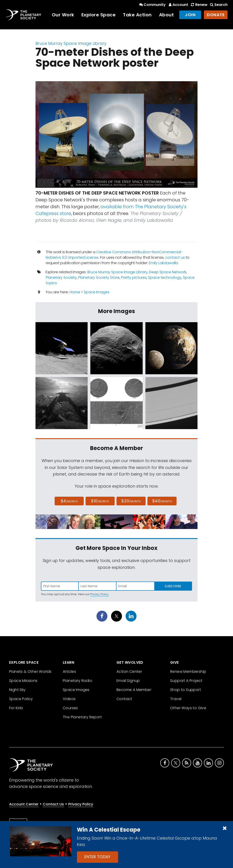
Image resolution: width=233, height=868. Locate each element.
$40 (162, 501)
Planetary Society (61, 277)
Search (218, 5)
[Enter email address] (135, 586)
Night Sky (17, 690)
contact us (175, 257)
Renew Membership (188, 672)
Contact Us (53, 804)
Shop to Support (186, 690)
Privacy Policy (99, 594)
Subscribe (173, 586)
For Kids (16, 708)
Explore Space (99, 15)
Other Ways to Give (188, 708)
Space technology (165, 277)
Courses (70, 708)
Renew (199, 5)
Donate (216, 15)
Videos (69, 699)
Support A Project (186, 681)
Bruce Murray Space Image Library (71, 43)
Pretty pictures (134, 277)
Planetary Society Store (99, 277)
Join (190, 15)
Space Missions (23, 681)
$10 (100, 501)
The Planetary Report (82, 717)
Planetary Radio (77, 681)
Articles (69, 672)
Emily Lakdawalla (163, 263)
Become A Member (134, 690)
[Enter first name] (60, 586)
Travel (176, 699)
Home (75, 292)
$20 (131, 501)
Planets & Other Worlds (30, 672)
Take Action (137, 15)
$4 (69, 501)
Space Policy (21, 699)
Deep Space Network (168, 272)
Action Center (129, 672)
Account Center (24, 804)
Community (152, 5)
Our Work (63, 15)
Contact (124, 699)
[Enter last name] (98, 586)
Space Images (97, 292)
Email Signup (128, 681)
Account (178, 5)
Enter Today (98, 857)
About (167, 15)
